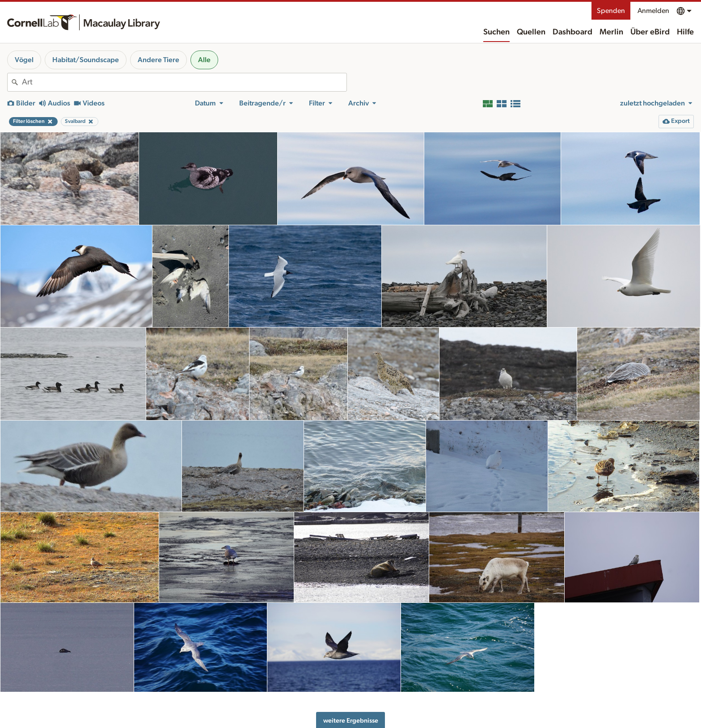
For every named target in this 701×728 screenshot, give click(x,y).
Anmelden (653, 11)
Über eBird (650, 32)
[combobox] (184, 82)
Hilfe (685, 32)
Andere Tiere (158, 60)
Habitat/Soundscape (86, 60)
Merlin (611, 32)
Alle (204, 60)
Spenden (611, 11)
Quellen (531, 32)
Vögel (24, 60)
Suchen (496, 32)
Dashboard (572, 32)
